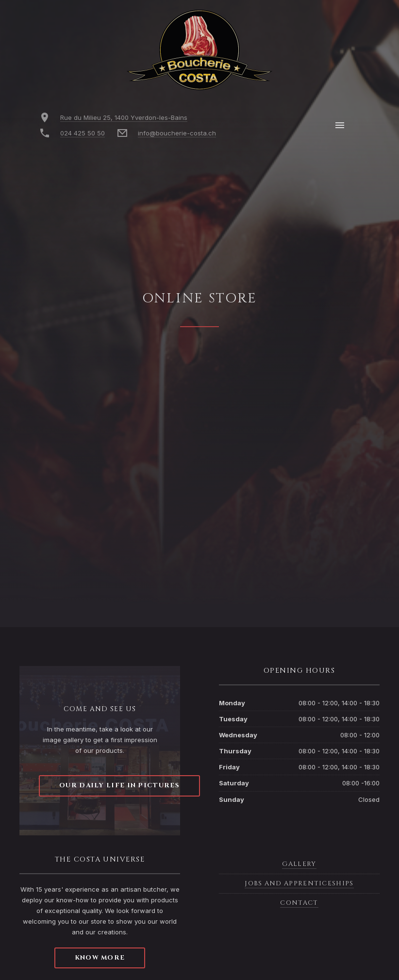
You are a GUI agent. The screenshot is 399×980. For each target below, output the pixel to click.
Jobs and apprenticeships (299, 883)
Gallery (299, 864)
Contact (299, 903)
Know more (100, 958)
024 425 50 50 (83, 133)
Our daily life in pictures (119, 785)
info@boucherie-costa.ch (177, 133)
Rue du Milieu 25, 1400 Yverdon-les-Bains (124, 117)
